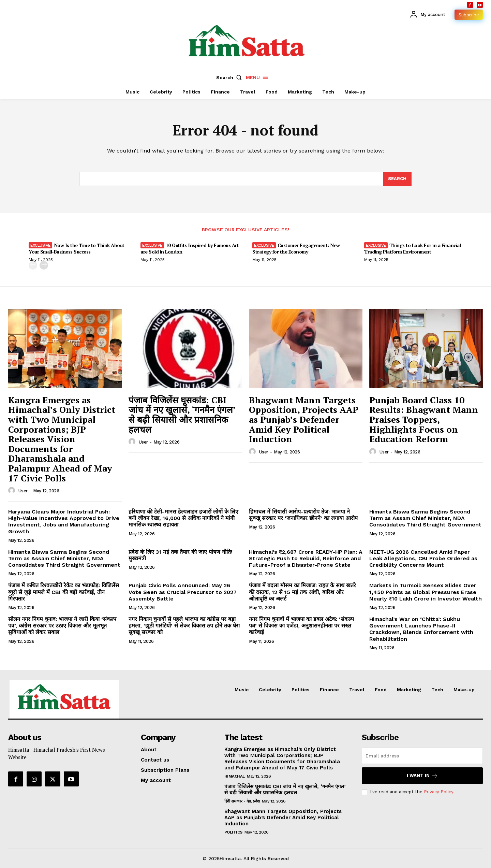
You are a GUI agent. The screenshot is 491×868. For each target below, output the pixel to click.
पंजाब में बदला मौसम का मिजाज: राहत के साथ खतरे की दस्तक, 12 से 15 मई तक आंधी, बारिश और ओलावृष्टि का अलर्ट (302, 592)
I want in (422, 776)
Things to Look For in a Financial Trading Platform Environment (412, 248)
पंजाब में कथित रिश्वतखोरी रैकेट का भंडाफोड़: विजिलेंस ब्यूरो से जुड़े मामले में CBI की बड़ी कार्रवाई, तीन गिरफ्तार (64, 592)
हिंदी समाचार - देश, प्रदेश (242, 801)
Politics (233, 832)
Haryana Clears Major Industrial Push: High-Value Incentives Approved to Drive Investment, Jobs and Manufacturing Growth (64, 522)
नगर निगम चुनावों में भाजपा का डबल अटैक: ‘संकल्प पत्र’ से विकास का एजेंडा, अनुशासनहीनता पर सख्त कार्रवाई (301, 626)
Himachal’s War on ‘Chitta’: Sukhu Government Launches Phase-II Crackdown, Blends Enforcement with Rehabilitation (421, 629)
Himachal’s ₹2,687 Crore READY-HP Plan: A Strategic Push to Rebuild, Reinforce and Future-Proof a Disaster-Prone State (306, 558)
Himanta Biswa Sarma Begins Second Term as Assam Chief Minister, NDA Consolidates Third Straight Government (425, 518)
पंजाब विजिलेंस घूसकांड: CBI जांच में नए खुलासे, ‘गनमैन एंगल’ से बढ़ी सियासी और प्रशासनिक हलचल (182, 415)
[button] (230, 77)
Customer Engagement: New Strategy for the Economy (296, 248)
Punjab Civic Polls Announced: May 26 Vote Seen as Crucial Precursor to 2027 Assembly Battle (183, 592)
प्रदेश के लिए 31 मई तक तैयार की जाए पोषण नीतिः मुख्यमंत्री (180, 555)
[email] (422, 756)
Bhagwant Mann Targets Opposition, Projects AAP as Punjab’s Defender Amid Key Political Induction (304, 419)
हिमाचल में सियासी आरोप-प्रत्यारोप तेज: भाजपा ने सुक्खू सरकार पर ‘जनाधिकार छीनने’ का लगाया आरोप (303, 515)
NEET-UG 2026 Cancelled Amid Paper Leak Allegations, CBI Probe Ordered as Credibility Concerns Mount (423, 558)
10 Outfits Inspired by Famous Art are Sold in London (190, 248)
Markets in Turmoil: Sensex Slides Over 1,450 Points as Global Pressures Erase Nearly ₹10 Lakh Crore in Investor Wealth (426, 592)
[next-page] (44, 265)
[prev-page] (33, 265)
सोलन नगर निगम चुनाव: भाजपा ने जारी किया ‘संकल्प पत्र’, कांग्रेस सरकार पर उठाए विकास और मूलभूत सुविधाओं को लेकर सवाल (62, 626)
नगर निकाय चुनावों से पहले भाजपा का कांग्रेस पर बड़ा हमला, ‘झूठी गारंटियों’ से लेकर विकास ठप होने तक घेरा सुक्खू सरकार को (184, 626)
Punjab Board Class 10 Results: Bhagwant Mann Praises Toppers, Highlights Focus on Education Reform (424, 419)
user (23, 491)
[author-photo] (13, 491)
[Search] (397, 179)
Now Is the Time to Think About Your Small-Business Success (77, 248)
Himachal (235, 776)
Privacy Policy (438, 792)
